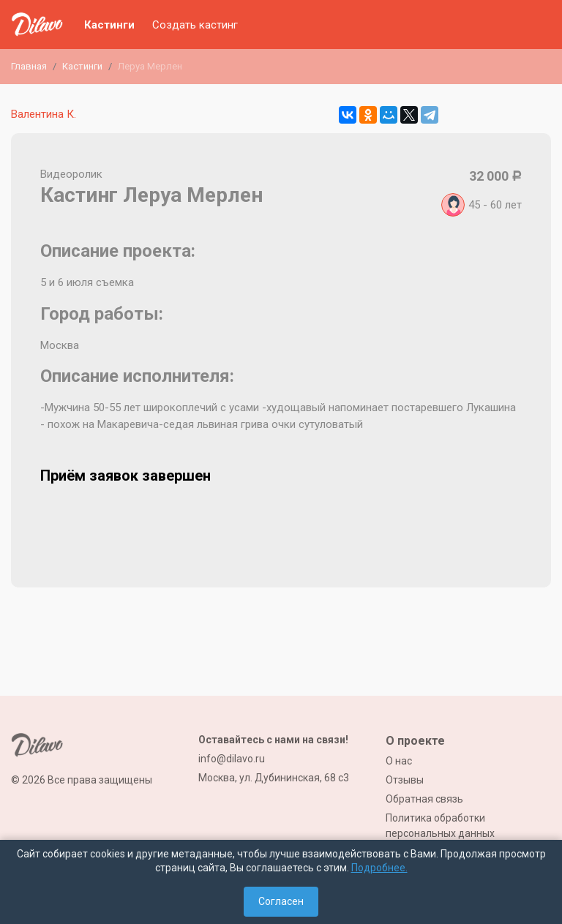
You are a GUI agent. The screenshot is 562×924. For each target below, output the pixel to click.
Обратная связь (424, 799)
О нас (399, 761)
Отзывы (405, 780)
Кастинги (109, 25)
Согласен (281, 901)
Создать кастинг (195, 25)
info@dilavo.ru (232, 759)
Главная (29, 66)
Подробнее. (379, 868)
